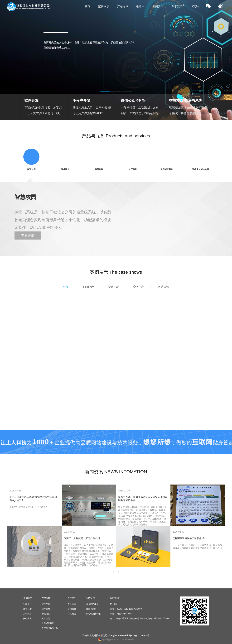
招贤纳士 (196, 6)
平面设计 (88, 287)
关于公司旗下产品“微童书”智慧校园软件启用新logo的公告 (33, 499)
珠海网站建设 (92, 604)
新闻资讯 (158, 6)
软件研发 (46, 609)
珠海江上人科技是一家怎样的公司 (82, 538)
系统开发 (138, 287)
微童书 (140, 6)
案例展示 (104, 6)
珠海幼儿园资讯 (93, 614)
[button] (105, 92)
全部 (66, 287)
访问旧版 (72, 609)
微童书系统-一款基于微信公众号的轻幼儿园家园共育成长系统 (143, 499)
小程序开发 (81, 100)
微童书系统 (91, 609)
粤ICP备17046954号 (139, 635)
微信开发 (113, 287)
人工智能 (46, 618)
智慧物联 (46, 614)
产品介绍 (123, 6)
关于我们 (177, 6)
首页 (87, 6)
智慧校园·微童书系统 (186, 100)
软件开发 (31, 100)
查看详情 (28, 235)
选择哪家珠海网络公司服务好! (189, 538)
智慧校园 (46, 604)
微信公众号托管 (133, 100)
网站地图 (72, 614)
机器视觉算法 (48, 623)
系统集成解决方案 (50, 628)
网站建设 (164, 287)
